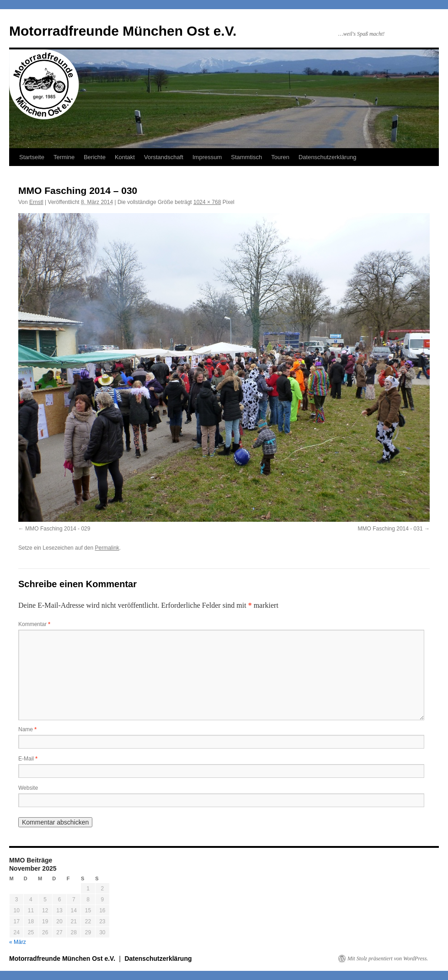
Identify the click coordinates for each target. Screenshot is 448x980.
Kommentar (34, 624)
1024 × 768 (207, 202)
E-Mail (28, 759)
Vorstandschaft (164, 157)
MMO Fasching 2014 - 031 (390, 529)
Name (27, 729)
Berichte (95, 157)
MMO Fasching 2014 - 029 (58, 529)
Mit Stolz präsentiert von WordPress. (388, 959)
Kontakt (125, 157)
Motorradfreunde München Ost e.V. (123, 31)
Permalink (107, 548)
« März (18, 942)
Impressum (207, 157)
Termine (64, 157)
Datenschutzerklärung (327, 157)
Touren (280, 157)
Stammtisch (246, 157)
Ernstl (36, 202)
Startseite (32, 157)
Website (28, 788)
